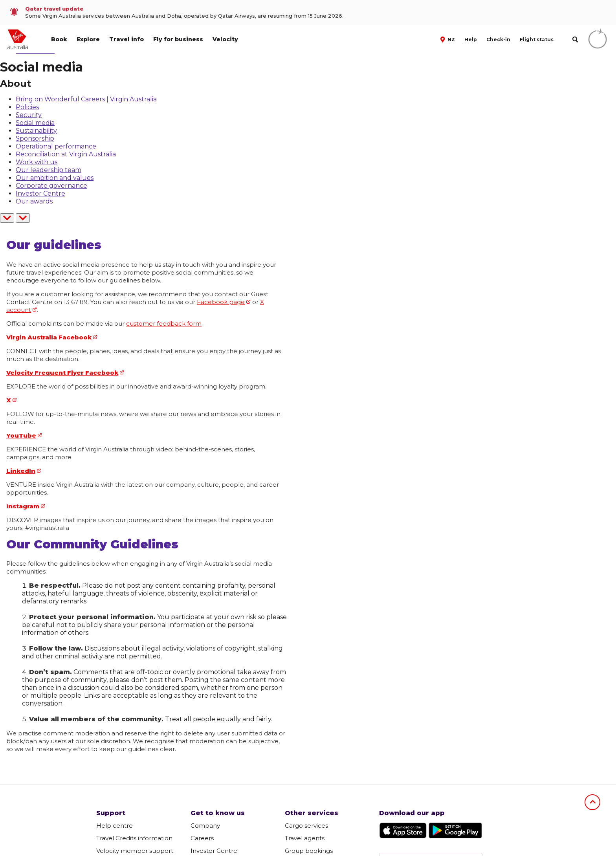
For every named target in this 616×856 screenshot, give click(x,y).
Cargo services (306, 826)
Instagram (23, 506)
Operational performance (56, 146)
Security (29, 115)
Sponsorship (35, 138)
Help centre (115, 826)
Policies (27, 107)
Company (205, 826)
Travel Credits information (134, 838)
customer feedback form (164, 324)
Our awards (34, 201)
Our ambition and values (55, 178)
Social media (35, 123)
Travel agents (305, 838)
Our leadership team (49, 170)
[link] (308, 13)
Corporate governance (51, 186)
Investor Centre (40, 193)
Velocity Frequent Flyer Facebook (62, 373)
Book (59, 39)
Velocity (225, 39)
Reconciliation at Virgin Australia (66, 154)
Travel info (126, 39)
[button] (448, 39)
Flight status (537, 39)
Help (471, 39)
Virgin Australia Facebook (49, 337)
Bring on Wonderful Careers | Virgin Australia (86, 99)
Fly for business (178, 39)
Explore (88, 39)
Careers (202, 838)
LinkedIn (21, 471)
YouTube (21, 435)
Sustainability (36, 131)
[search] (575, 39)
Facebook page (221, 302)
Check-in (498, 39)
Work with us (37, 162)
